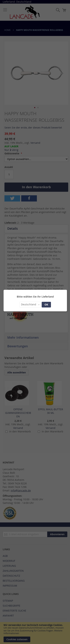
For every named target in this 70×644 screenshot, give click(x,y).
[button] (30, 305)
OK (46, 305)
